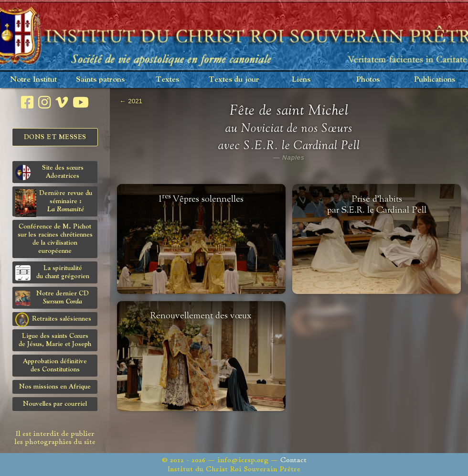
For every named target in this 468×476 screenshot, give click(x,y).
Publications (435, 80)
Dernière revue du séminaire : (54, 203)
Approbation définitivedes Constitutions (55, 365)
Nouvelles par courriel (55, 404)
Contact (293, 460)
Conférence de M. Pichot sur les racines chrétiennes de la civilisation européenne (55, 239)
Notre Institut (33, 80)
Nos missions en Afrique (55, 387)
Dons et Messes (55, 137)
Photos (368, 80)
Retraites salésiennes (53, 319)
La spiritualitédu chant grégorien (52, 273)
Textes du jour (234, 80)
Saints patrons (100, 80)
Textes (167, 80)
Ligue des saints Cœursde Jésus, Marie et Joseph (55, 340)
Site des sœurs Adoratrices (49, 172)
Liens (301, 80)
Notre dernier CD (52, 298)
